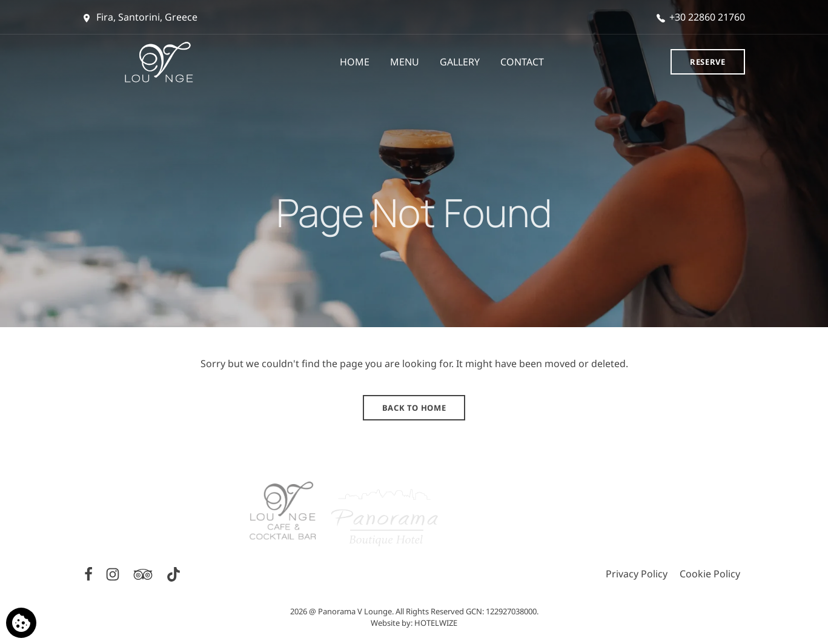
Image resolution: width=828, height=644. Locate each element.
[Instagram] (114, 573)
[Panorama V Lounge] (166, 62)
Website (385, 623)
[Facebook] (90, 573)
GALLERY (460, 62)
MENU (405, 62)
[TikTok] (174, 573)
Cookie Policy (710, 574)
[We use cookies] (21, 623)
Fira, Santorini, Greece (141, 17)
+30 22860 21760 (701, 17)
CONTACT (522, 62)
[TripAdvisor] (144, 573)
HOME (355, 62)
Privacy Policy (637, 574)
